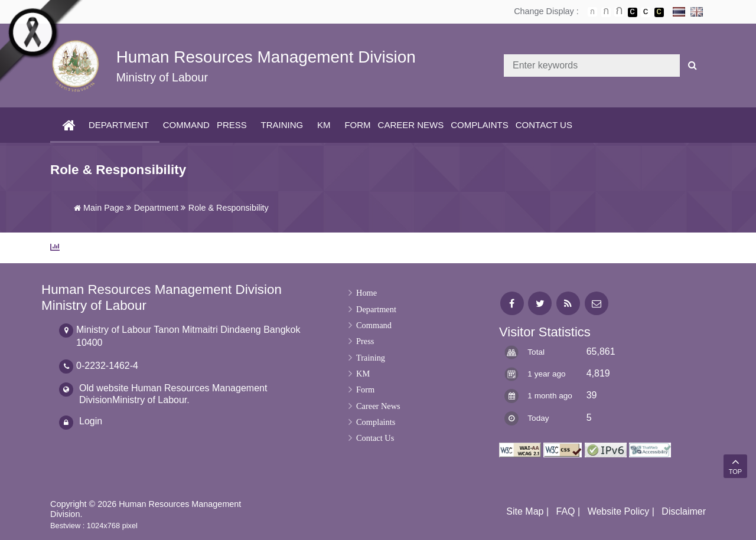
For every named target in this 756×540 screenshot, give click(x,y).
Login (91, 421)
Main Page (99, 208)
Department (119, 125)
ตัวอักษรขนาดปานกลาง (606, 12)
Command (186, 125)
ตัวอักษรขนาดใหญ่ (619, 12)
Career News (411, 125)
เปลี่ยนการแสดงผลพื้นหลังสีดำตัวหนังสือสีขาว (633, 12)
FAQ (566, 511)
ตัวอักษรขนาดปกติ (592, 12)
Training (282, 125)
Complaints (480, 125)
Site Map (525, 511)
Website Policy (619, 511)
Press (232, 125)
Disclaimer (684, 511)
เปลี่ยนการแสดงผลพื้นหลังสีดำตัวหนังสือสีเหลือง (659, 12)
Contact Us (544, 125)
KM (324, 125)
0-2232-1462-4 (107, 366)
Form (357, 125)
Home (366, 293)
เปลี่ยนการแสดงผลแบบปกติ (646, 12)
